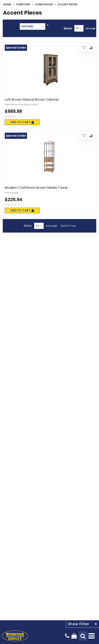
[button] (84, 48)
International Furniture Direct (21, 104)
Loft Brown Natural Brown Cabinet (32, 100)
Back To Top (68, 226)
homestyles (12, 193)
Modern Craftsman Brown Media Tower (36, 188)
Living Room (44, 4)
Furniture (23, 4)
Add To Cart (22, 122)
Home (7, 4)
